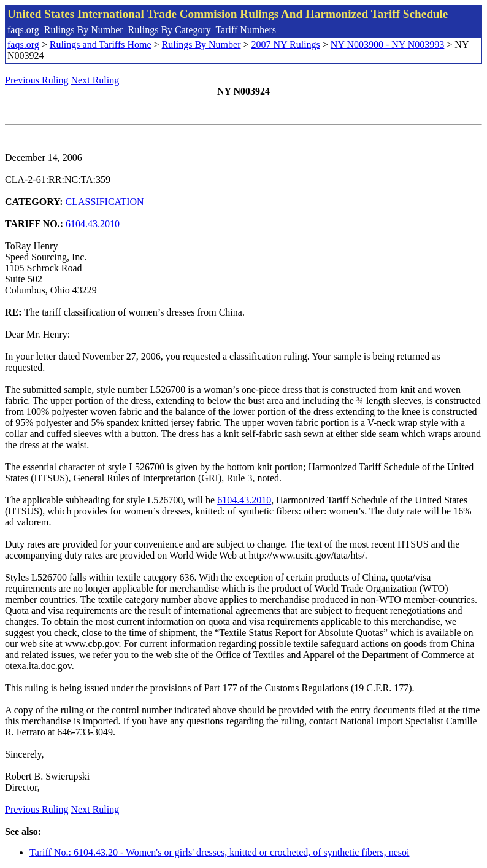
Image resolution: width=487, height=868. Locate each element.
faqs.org (23, 30)
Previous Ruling (37, 80)
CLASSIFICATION (105, 202)
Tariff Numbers (246, 30)
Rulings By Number (84, 30)
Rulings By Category (170, 30)
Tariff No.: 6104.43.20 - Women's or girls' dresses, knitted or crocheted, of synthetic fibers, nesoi (220, 852)
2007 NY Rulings (286, 45)
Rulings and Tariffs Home (101, 45)
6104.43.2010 (93, 224)
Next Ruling (95, 80)
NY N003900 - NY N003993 (387, 45)
